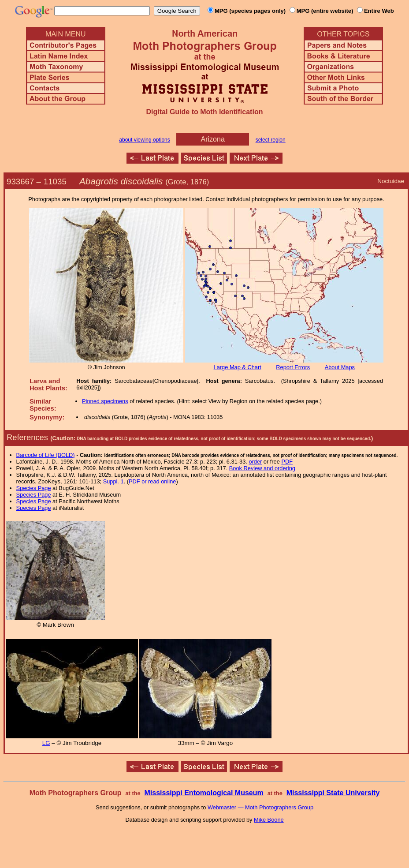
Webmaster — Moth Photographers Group (260, 807)
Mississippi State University (333, 793)
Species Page (34, 488)
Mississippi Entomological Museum (204, 793)
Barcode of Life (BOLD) (46, 455)
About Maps (340, 367)
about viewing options (144, 140)
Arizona (213, 139)
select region (271, 140)
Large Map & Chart (238, 367)
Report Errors (293, 367)
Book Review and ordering (262, 468)
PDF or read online (152, 481)
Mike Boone (269, 820)
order (255, 462)
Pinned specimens (105, 401)
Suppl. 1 (113, 481)
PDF (287, 462)
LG (46, 743)
